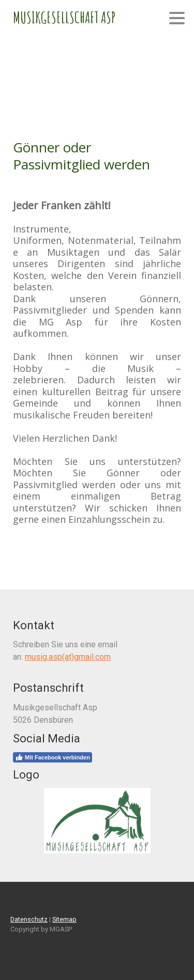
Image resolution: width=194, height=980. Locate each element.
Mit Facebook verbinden (53, 757)
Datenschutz (29, 919)
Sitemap (64, 919)
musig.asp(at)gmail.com (68, 657)
